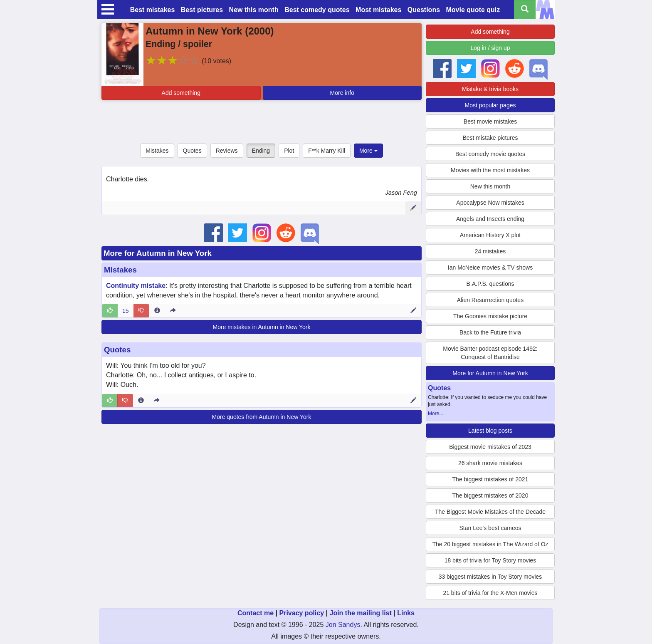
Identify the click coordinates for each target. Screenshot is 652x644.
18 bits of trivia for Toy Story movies (490, 560)
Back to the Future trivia (490, 332)
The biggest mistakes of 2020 (490, 495)
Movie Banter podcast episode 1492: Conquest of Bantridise (490, 353)
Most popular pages (490, 105)
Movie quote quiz (473, 10)
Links (406, 613)
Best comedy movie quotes (490, 154)
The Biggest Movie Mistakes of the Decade (490, 512)
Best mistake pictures (490, 138)
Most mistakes (378, 10)
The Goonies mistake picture (490, 316)
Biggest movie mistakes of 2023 (490, 447)
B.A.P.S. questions (490, 284)
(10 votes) (216, 61)
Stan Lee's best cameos (490, 528)
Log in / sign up (490, 48)
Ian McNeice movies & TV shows (490, 268)
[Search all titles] (525, 10)
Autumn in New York (194, 31)
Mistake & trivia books (490, 89)
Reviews (227, 151)
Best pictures (202, 10)
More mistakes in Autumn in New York (262, 327)
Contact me (256, 613)
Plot (289, 151)
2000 (259, 31)
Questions (424, 10)
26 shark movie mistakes (490, 463)
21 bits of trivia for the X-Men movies (490, 593)
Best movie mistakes (490, 121)
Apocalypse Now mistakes (490, 203)
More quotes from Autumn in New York (262, 417)
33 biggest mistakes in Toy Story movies (490, 577)
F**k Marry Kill (327, 151)
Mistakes (157, 151)
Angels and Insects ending (490, 219)
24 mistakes (490, 251)
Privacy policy (301, 613)
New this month (254, 10)
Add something (181, 93)
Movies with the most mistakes (490, 170)
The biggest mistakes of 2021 (490, 479)
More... (436, 414)
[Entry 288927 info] (141, 401)
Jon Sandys (343, 625)
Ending (261, 151)
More (368, 151)
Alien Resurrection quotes (490, 300)
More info (342, 93)
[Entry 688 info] (157, 311)
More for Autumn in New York (158, 253)
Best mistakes (153, 10)
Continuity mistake (136, 286)
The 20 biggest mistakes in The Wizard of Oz (490, 544)
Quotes (192, 151)
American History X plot (490, 235)
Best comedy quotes (317, 10)
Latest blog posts (490, 431)
